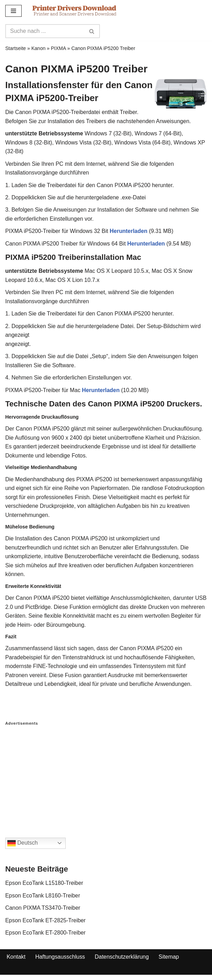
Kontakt (16, 959)
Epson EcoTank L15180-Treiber (44, 885)
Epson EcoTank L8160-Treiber (43, 898)
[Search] (45, 31)
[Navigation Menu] (13, 11)
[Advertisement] (106, 777)
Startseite (16, 48)
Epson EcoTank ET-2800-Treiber (46, 935)
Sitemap (170, 959)
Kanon (38, 48)
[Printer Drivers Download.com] (74, 11)
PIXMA (59, 48)
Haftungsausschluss (60, 959)
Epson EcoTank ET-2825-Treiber (46, 922)
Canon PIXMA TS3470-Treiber (43, 910)
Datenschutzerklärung (122, 959)
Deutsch (23, 845)
